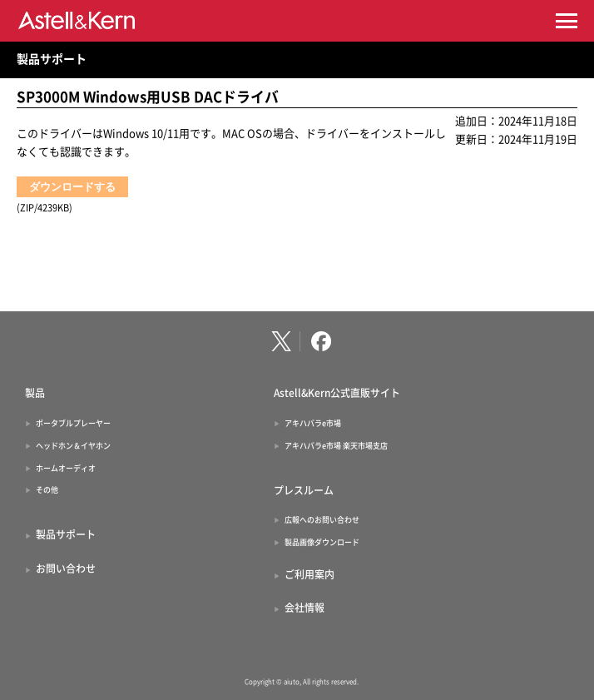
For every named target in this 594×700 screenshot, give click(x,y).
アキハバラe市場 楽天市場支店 (336, 446)
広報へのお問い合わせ (322, 520)
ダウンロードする (72, 187)
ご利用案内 (309, 574)
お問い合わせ (66, 568)
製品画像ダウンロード (322, 542)
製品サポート (52, 59)
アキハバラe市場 (313, 423)
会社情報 (304, 608)
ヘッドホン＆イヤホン (73, 446)
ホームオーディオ (66, 468)
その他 (47, 490)
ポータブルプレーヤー (73, 423)
